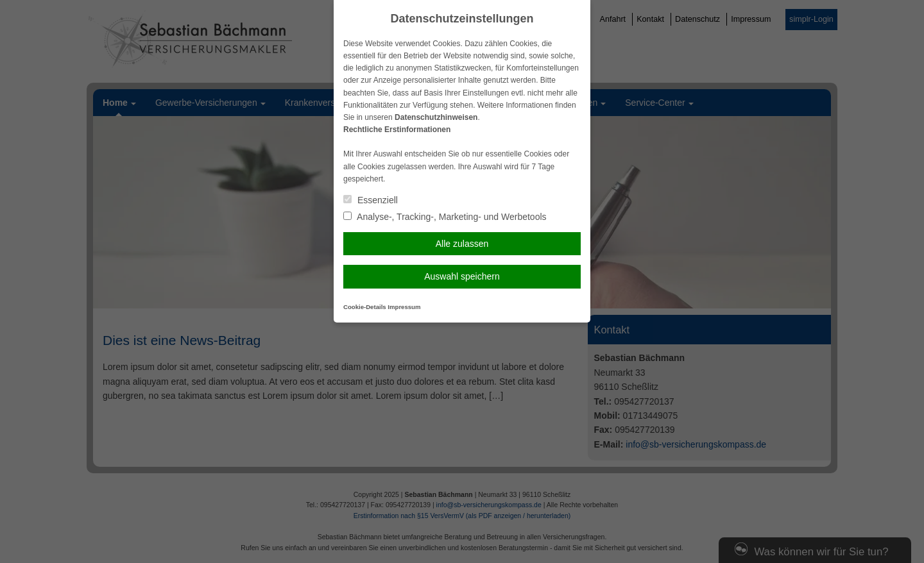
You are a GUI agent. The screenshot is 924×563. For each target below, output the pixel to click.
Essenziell (371, 200)
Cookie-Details (365, 307)
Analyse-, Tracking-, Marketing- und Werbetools (445, 217)
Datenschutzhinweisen (436, 117)
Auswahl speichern (462, 276)
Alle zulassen (462, 244)
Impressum (404, 307)
